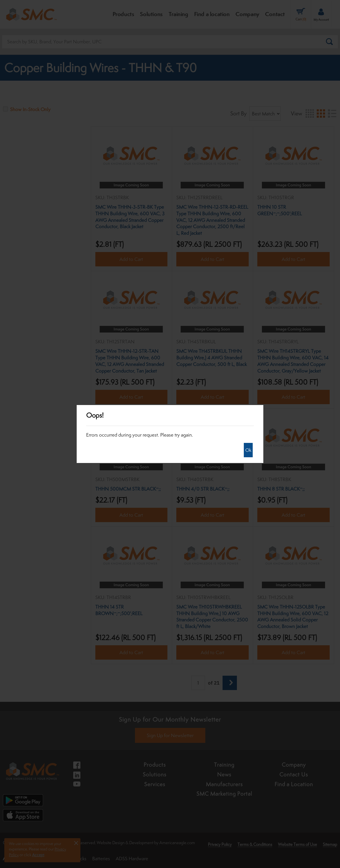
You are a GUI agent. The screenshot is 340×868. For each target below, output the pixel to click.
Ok (248, 450)
